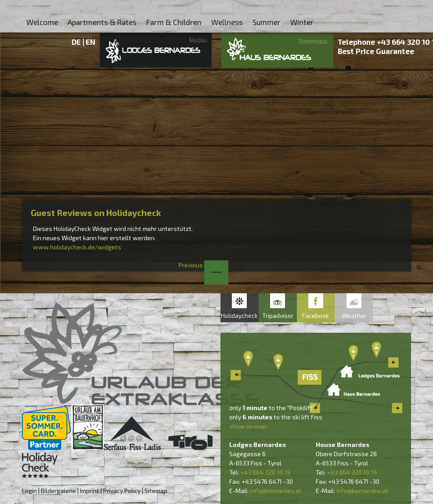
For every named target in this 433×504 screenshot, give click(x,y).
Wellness (227, 22)
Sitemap (156, 491)
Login (29, 491)
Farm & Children (174, 22)
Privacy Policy (122, 491)
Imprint (90, 491)
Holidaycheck (239, 315)
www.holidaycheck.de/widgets (77, 247)
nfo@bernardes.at (276, 491)
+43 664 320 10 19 (265, 472)
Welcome (42, 22)
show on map (248, 426)
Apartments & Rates (102, 22)
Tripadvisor (278, 315)
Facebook (316, 315)
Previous (204, 265)
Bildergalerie (58, 491)
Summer (267, 22)
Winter (302, 22)
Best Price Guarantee (376, 51)
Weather (354, 315)
